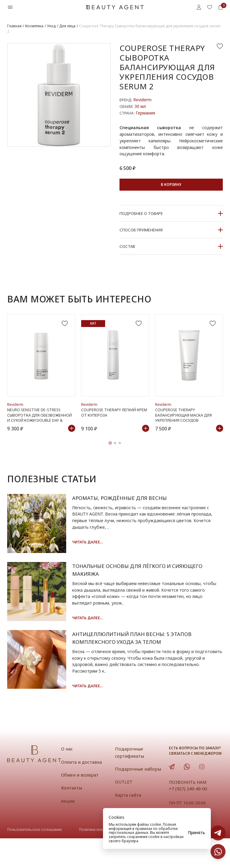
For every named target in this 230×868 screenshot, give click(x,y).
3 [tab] (120, 452)
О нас (67, 778)
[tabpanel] (41, 377)
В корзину (171, 184)
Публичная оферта (167, 859)
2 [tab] (115, 452)
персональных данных (128, 832)
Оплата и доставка (82, 791)
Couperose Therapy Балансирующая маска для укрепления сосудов (185, 423)
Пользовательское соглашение (34, 859)
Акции (68, 830)
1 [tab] (110, 452)
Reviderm (142, 100)
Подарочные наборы (138, 798)
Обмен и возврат (80, 804)
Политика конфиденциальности (107, 859)
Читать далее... (94, 550)
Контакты (72, 817)
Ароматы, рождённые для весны (129, 507)
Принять (196, 832)
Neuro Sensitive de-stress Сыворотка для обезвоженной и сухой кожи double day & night (40, 423)
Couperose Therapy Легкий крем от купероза (114, 421)
